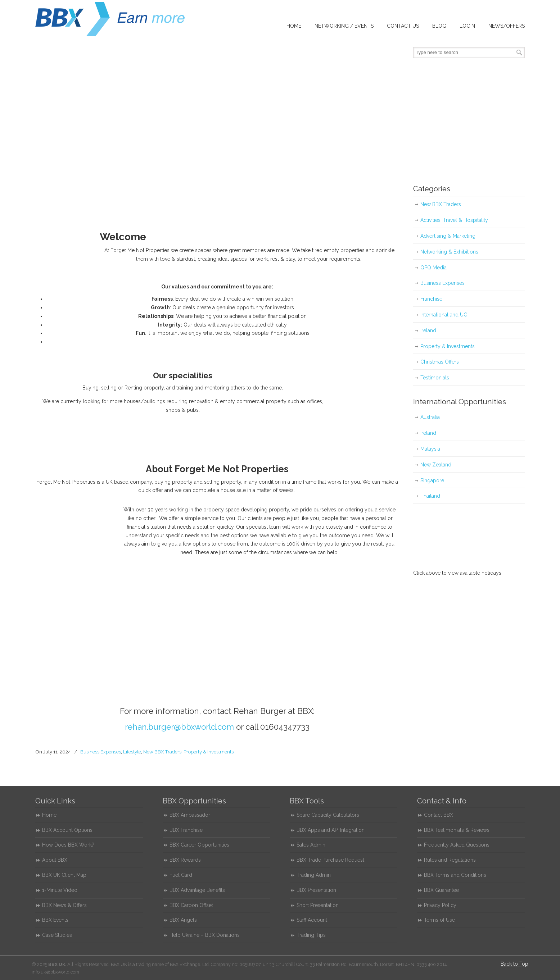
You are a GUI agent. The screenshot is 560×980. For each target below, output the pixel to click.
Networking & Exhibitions (449, 252)
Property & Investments (209, 752)
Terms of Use (439, 920)
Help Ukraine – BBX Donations (205, 935)
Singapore (432, 480)
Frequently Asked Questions (457, 845)
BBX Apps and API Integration (331, 830)
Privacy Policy (440, 905)
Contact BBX (439, 815)
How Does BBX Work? (68, 845)
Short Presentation (318, 905)
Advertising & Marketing (448, 236)
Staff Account (312, 920)
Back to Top (514, 964)
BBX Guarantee (441, 890)
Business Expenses (101, 752)
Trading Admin (314, 875)
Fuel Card (181, 875)
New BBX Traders (162, 752)
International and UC (444, 315)
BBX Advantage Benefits (197, 890)
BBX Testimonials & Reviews (457, 830)
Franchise (431, 299)
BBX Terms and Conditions (455, 875)
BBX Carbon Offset (191, 905)
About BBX (55, 860)
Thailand (430, 496)
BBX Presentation (316, 890)
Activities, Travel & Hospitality (454, 220)
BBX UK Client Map (64, 875)
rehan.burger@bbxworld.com (179, 727)
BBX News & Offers (64, 905)
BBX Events (55, 920)
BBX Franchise (186, 830)
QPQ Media (433, 268)
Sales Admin (311, 845)
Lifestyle (132, 752)
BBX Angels (183, 920)
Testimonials (435, 378)
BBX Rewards (185, 860)
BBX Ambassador (190, 815)
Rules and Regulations (450, 860)
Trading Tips (311, 935)
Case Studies (57, 935)
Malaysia (430, 449)
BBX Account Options (67, 830)
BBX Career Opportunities (199, 845)
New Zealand (436, 465)
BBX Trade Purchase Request (330, 860)
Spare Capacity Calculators (328, 815)
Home (49, 815)
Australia (430, 417)
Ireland (428, 331)
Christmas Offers (440, 362)
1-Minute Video (60, 890)
